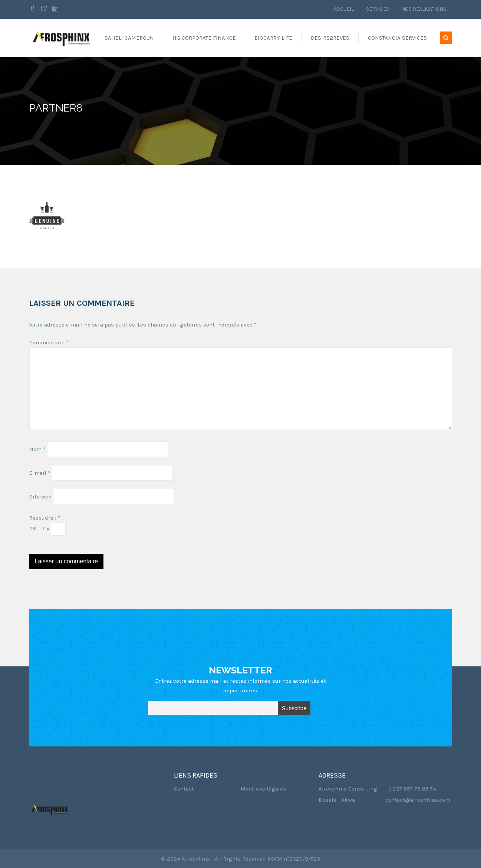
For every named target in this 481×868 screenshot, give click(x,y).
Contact (184, 789)
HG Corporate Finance (204, 38)
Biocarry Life (273, 38)
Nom (37, 449)
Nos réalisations (424, 9)
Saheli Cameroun (129, 38)
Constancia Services (397, 38)
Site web (40, 497)
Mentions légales (263, 789)
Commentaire (49, 342)
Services (378, 9)
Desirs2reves (330, 38)
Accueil (344, 9)
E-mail (40, 473)
